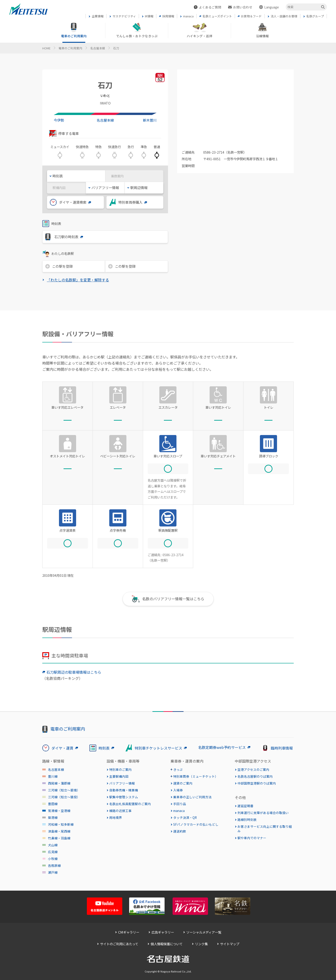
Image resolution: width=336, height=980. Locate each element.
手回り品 (180, 804)
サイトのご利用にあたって (119, 944)
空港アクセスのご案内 (253, 769)
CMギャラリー (129, 932)
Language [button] (272, 7)
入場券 (178, 790)
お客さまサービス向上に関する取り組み (265, 829)
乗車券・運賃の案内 (187, 761)
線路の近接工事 (120, 811)
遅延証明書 (245, 806)
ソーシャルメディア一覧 (204, 932)
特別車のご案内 (120, 769)
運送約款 (180, 831)
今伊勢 (59, 120)
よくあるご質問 (210, 7)
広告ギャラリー (163, 932)
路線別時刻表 (247, 820)
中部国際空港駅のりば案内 (257, 783)
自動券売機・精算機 (124, 790)
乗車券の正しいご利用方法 (192, 797)
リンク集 (201, 944)
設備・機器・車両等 (123, 761)
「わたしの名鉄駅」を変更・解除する (78, 280)
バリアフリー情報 (122, 783)
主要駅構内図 (119, 776)
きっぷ (178, 769)
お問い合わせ (243, 7)
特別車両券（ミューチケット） (196, 776)
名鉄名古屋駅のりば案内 (255, 776)
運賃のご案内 (183, 783)
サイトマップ (230, 944)
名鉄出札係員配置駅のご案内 (130, 804)
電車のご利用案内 (70, 48)
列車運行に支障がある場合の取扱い (263, 813)
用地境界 (116, 817)
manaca (179, 811)
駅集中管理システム (124, 797)
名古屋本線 (98, 48)
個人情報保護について (167, 944)
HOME (46, 48)
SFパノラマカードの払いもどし (196, 824)
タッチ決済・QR (185, 817)
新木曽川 (150, 120)
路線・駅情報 (53, 761)
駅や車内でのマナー (252, 838)
